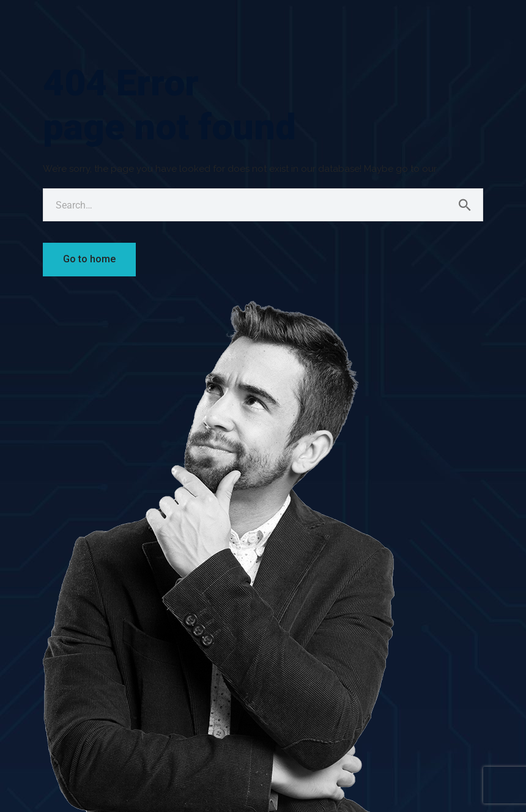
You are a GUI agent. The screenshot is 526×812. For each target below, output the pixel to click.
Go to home (89, 259)
